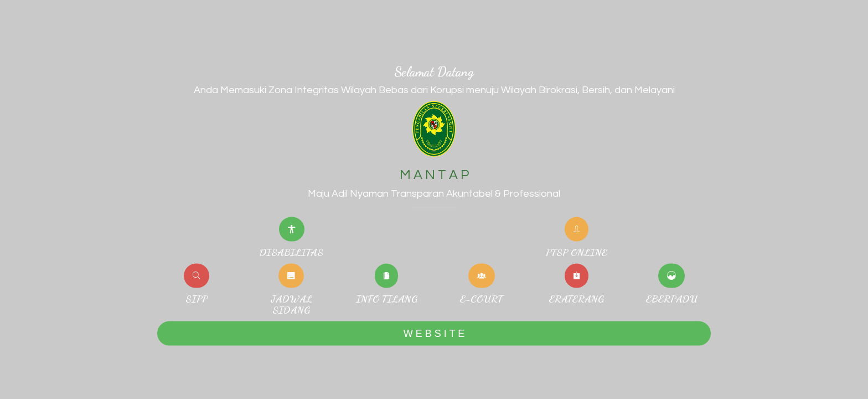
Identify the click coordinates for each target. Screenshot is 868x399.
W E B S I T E (434, 333)
